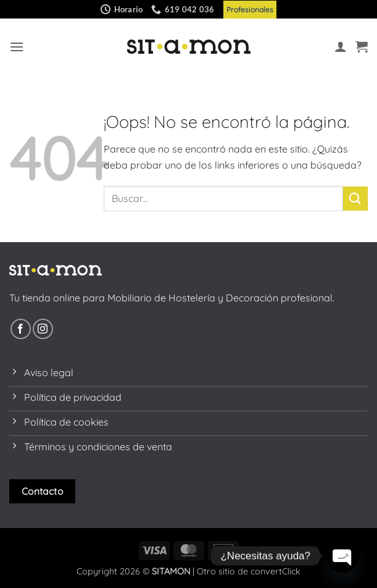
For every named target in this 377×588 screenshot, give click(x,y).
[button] (17, 47)
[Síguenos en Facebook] (21, 329)
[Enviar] (355, 199)
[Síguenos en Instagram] (43, 329)
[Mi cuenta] (341, 46)
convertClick (275, 571)
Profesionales (250, 10)
